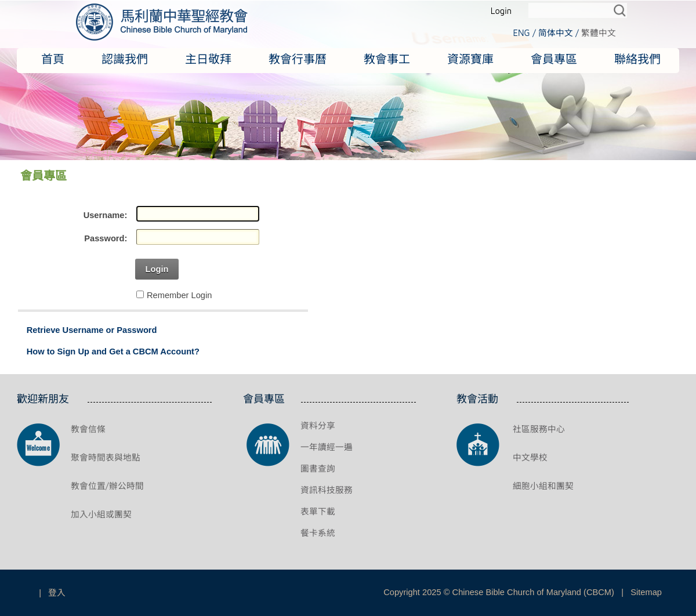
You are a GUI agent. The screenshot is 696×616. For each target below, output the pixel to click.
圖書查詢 (318, 468)
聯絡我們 (637, 59)
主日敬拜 (208, 59)
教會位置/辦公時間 (107, 486)
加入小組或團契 (101, 514)
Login (501, 11)
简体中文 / (559, 33)
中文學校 (530, 457)
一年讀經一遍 (327, 447)
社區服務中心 (539, 429)
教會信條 (88, 429)
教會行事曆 (298, 59)
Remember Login (179, 295)
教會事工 (387, 59)
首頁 (53, 59)
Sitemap (646, 592)
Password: (106, 238)
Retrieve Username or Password (92, 330)
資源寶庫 (470, 59)
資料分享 (318, 425)
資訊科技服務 (327, 490)
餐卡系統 (318, 533)
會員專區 (554, 59)
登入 (57, 593)
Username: (106, 215)
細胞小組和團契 (543, 486)
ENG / (524, 33)
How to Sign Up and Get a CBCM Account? (113, 352)
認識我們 (125, 59)
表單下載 (318, 511)
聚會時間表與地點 (106, 457)
